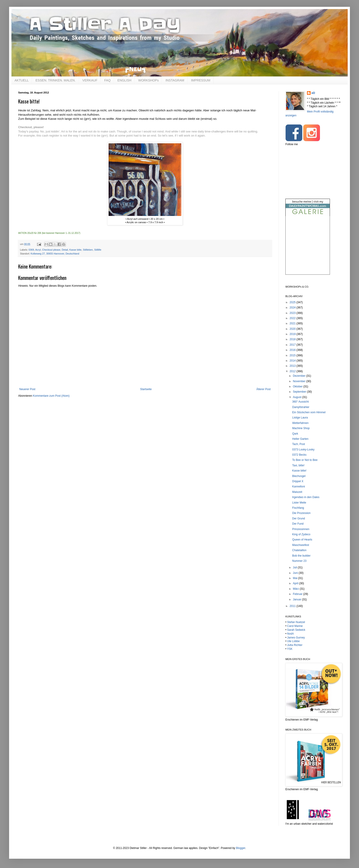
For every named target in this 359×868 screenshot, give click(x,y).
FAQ (107, 80)
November (300, 381)
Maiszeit (297, 492)
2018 (293, 339)
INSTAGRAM (175, 80)
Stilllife (98, 250)
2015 (293, 355)
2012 (293, 371)
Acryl (38, 250)
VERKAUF (90, 80)
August (298, 397)
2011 (293, 606)
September (300, 392)
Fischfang (298, 508)
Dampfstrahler (301, 407)
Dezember (300, 376)
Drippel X (298, 481)
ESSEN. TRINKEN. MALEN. (55, 80)
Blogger (241, 848)
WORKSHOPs (148, 80)
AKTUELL (22, 80)
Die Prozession (301, 513)
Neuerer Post (27, 389)
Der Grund (299, 518)
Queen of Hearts (302, 540)
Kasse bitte (75, 250)
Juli (295, 567)
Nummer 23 (299, 561)
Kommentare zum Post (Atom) (51, 396)
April (296, 583)
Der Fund (298, 524)
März (296, 589)
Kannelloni (299, 487)
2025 (293, 302)
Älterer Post (263, 389)
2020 (293, 329)
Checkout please (51, 250)
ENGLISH (124, 80)
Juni (296, 573)
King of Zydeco (301, 534)
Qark (295, 434)
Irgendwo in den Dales (306, 497)
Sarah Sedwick (296, 630)
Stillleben (88, 250)
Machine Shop (301, 428)
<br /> (308, 249)
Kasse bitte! (299, 471)
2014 (293, 361)
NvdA (290, 634)
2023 (293, 313)
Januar (297, 599)
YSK (290, 649)
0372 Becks (299, 455)
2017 (293, 345)
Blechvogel (299, 476)
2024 (293, 308)
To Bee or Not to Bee (305, 460)
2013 (293, 366)
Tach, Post (299, 444)
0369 (31, 250)
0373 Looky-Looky (303, 450)
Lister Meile (299, 503)
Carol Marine (295, 626)
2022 (293, 318)
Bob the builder (301, 556)
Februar (298, 594)
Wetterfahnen (300, 423)
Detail (65, 250)
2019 (293, 334)
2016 (293, 350)
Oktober (298, 386)
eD (313, 93)
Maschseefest (301, 545)
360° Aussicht (300, 402)
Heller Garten (300, 439)
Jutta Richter (295, 645)
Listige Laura (300, 418)
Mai (295, 578)
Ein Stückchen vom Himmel (309, 412)
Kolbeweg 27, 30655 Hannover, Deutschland (55, 254)
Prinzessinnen (301, 529)
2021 (293, 323)
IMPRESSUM (201, 80)
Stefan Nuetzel (296, 622)
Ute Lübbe (293, 641)
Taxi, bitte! (298, 465)
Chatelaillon (299, 550)
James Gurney (296, 638)
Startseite (146, 389)
